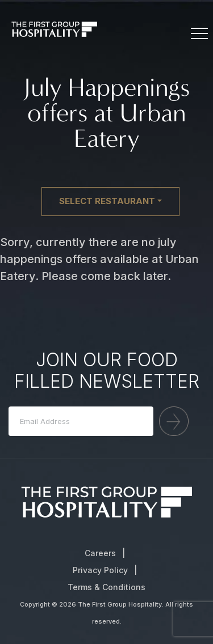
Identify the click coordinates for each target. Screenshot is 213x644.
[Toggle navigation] (199, 34)
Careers (100, 553)
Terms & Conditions (106, 587)
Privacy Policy (100, 570)
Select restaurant (107, 201)
